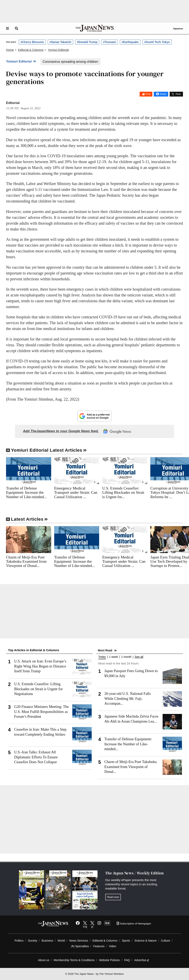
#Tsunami (109, 42)
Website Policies (109, 960)
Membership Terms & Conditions (74, 960)
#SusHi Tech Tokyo (157, 42)
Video (112, 946)
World (61, 941)
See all (139, 657)
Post (148, 94)
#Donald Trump (87, 42)
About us (44, 960)
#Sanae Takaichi (60, 42)
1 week (113, 657)
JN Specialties (80, 946)
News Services (79, 941)
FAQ (127, 960)
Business (47, 941)
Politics (19, 941)
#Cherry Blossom (32, 42)
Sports (126, 941)
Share (163, 94)
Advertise (142, 960)
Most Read (105, 650)
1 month (126, 657)
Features (99, 946)
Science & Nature (145, 941)
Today (102, 657)
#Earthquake (130, 42)
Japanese (178, 29)
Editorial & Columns (105, 941)
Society (32, 941)
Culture (166, 941)
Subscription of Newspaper (134, 924)
